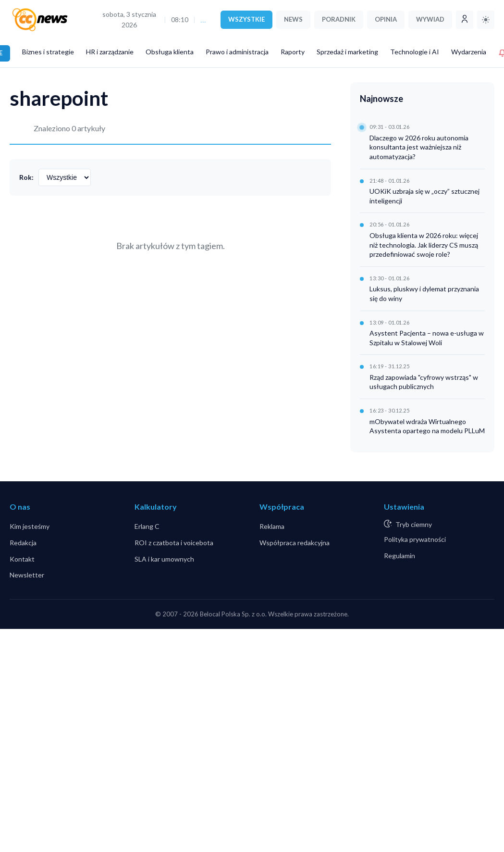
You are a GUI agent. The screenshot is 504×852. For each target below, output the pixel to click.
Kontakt (22, 559)
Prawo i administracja (237, 52)
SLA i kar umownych (164, 559)
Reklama (272, 526)
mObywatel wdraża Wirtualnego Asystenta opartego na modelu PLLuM (427, 426)
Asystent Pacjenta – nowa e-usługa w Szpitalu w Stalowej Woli (427, 338)
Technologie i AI (415, 52)
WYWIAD (430, 19)
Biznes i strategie (48, 52)
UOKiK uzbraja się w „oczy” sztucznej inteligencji (424, 196)
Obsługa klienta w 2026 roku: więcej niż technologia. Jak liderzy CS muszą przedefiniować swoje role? (424, 245)
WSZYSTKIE (246, 19)
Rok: (26, 177)
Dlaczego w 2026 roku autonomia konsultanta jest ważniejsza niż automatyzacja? (419, 147)
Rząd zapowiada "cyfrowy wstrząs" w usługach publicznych (424, 382)
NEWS (293, 19)
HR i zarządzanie (110, 52)
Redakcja (23, 543)
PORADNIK (339, 19)
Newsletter (27, 575)
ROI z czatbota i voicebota (174, 543)
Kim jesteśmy (30, 526)
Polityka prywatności (415, 539)
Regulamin (400, 556)
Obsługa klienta (170, 52)
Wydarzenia (469, 52)
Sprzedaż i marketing (347, 52)
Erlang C (147, 526)
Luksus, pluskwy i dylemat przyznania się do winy (424, 294)
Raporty (293, 52)
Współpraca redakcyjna (295, 543)
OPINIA (386, 19)
